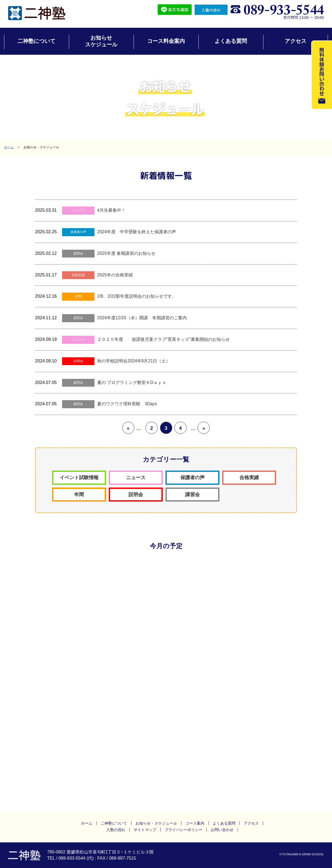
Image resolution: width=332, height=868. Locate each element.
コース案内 (195, 823)
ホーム (9, 147)
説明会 (78, 361)
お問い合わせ (222, 830)
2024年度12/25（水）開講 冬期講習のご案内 (142, 318)
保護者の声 (78, 232)
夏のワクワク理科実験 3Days (127, 404)
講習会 (78, 253)
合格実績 (78, 275)
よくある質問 (231, 41)
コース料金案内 (166, 41)
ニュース (78, 210)
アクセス (296, 41)
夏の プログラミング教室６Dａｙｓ (132, 382)
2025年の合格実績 (115, 275)
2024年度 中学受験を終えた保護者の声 (137, 232)
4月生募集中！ (111, 210)
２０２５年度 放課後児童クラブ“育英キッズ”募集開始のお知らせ (163, 339)
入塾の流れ (116, 830)
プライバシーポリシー (184, 830)
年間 (78, 296)
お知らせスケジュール (101, 41)
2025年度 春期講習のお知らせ (126, 253)
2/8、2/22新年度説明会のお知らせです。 (137, 296)
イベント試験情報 (79, 478)
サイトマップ (145, 830)
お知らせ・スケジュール (156, 823)
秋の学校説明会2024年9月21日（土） (134, 361)
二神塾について (36, 41)
